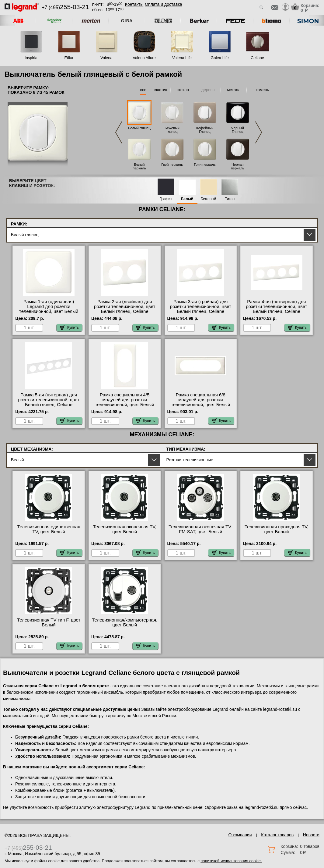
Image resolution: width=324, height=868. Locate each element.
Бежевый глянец (172, 130)
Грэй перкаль (172, 165)
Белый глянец (139, 128)
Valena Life (182, 58)
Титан (230, 199)
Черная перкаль (237, 166)
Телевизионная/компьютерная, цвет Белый (125, 622)
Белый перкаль (139, 166)
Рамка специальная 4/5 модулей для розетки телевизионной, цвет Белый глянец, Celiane (125, 402)
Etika (69, 58)
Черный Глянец (238, 130)
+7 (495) (65, 7)
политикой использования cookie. (231, 861)
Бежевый (209, 199)
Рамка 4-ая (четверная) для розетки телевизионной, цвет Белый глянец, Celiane (276, 306)
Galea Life (219, 58)
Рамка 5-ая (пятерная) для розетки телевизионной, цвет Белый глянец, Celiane (49, 400)
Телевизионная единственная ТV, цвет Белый (49, 529)
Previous (119, 132)
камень (262, 90)
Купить (69, 328)
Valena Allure (144, 58)
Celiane (257, 58)
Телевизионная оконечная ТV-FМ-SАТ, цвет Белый (200, 529)
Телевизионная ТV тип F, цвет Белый (49, 622)
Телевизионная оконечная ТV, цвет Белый (125, 529)
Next (259, 132)
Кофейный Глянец (205, 130)
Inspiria (31, 58)
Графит (166, 199)
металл (234, 90)
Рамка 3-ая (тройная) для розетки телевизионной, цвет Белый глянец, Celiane (201, 306)
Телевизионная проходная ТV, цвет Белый (277, 529)
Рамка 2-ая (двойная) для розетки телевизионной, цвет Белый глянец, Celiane (125, 306)
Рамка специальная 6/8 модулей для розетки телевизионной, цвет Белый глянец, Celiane (200, 402)
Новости (311, 835)
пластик (160, 90)
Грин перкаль (205, 165)
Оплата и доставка (163, 4)
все (143, 90)
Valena (106, 58)
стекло (183, 90)
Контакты (134, 4)
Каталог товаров (277, 835)
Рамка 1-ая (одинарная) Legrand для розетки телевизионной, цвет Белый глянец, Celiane (49, 309)
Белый (187, 199)
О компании (240, 835)
